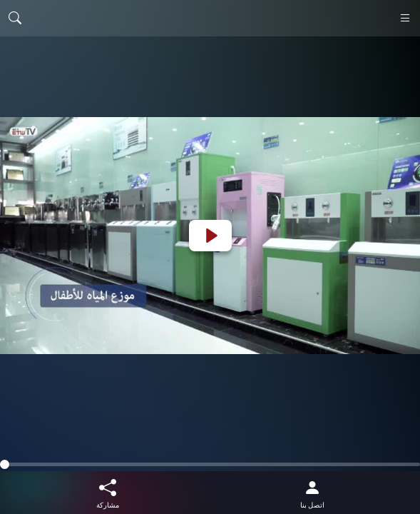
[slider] (210, 464)
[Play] (210, 236)
